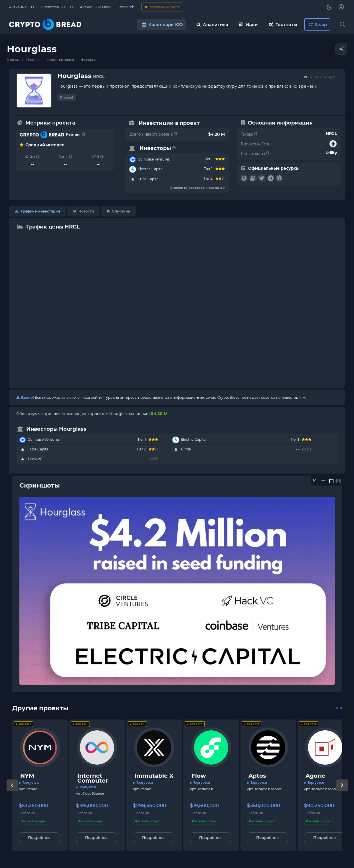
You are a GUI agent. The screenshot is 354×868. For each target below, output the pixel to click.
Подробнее (39, 837)
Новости (83, 211)
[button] (337, 708)
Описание (119, 211)
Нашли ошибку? (319, 77)
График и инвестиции (37, 211)
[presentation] (12, 791)
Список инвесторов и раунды (198, 188)
